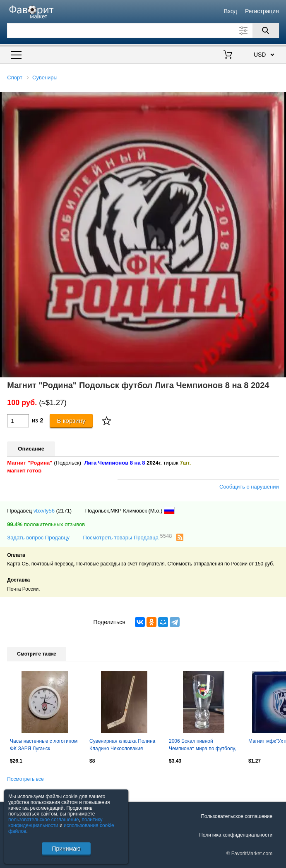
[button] (279, 99)
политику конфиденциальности (55, 823)
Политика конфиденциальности (236, 835)
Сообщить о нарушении (249, 487)
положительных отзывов (46, 524)
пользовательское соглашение (44, 820)
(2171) (64, 511)
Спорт (15, 77)
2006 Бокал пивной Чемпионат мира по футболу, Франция (202, 746)
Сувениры (45, 77)
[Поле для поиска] (143, 31)
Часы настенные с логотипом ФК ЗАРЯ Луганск (44, 745)
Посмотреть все (25, 779)
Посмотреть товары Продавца (128, 537)
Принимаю (66, 849)
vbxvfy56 (44, 511)
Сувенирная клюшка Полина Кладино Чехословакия (122, 745)
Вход (231, 11)
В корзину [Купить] (71, 421)
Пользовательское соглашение (237, 816)
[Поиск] (266, 31)
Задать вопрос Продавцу (38, 538)
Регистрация (262, 11)
